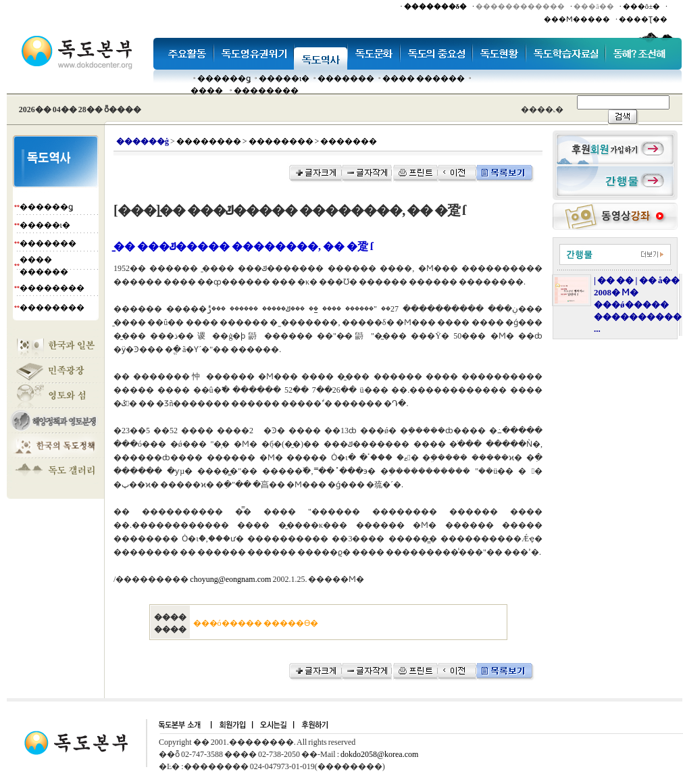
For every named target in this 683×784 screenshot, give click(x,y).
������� (346, 78)
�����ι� (284, 78)
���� (207, 91)
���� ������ (424, 78)
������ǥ (224, 78)
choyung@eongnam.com (230, 579)
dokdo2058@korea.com (379, 754)
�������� (266, 91)
